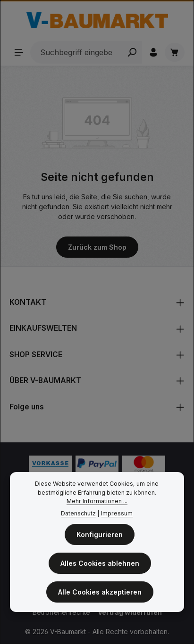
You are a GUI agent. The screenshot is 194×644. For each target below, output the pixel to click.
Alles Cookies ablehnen (100, 565)
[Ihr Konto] (153, 52)
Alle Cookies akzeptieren (100, 594)
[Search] (132, 52)
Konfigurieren (100, 536)
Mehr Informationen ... (97, 503)
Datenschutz (78, 516)
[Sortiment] (19, 52)
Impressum (117, 516)
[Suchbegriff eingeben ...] (76, 52)
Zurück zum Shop (97, 247)
